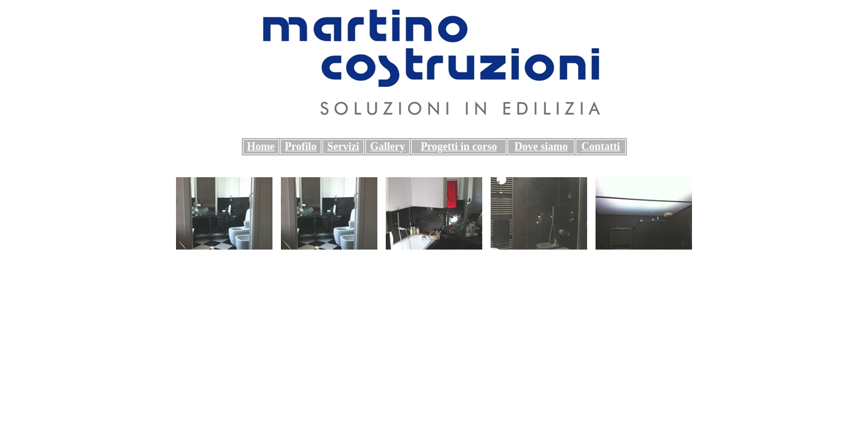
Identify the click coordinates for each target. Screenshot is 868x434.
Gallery (388, 146)
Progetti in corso (459, 146)
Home (261, 146)
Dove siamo (541, 146)
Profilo (301, 146)
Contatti (600, 146)
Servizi (343, 146)
